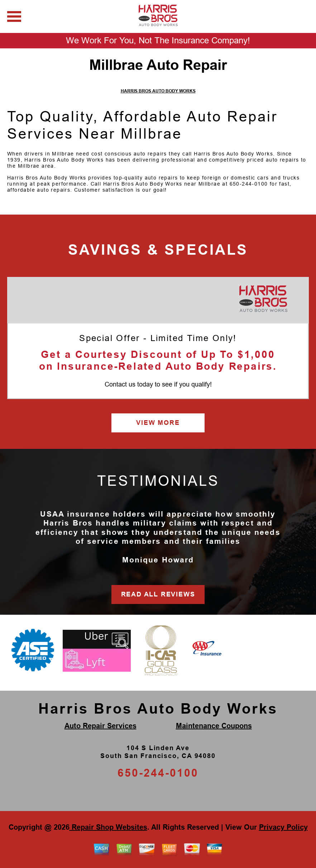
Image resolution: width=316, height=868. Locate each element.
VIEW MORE (158, 423)
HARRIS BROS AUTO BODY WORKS (158, 91)
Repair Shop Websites (108, 827)
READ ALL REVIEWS (158, 594)
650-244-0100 (249, 184)
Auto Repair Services (100, 726)
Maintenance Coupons (214, 726)
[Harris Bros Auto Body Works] (263, 299)
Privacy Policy (283, 827)
